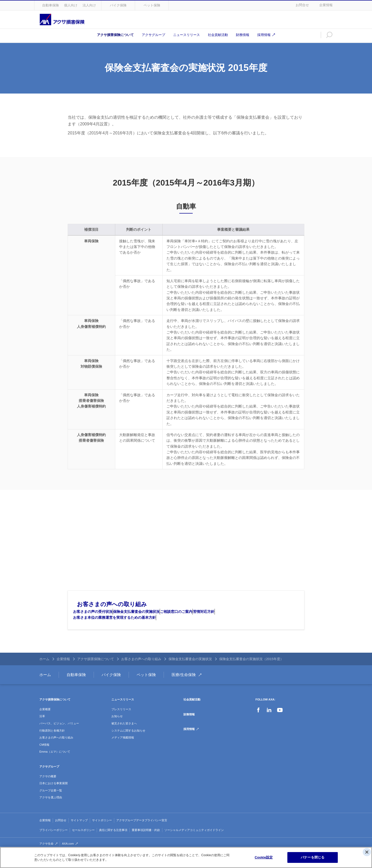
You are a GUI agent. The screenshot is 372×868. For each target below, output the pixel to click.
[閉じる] (367, 852)
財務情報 (243, 35)
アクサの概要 (48, 786)
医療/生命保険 (184, 685)
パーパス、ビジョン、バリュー (59, 734)
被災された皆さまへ (124, 734)
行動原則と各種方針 (52, 741)
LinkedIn (269, 720)
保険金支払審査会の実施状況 (148, 617)
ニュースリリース (187, 35)
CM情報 (44, 755)
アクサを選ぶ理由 (51, 808)
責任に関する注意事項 (113, 840)
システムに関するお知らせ (128, 741)
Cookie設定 (264, 857)
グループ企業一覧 (51, 801)
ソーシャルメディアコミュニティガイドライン (194, 840)
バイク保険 (118, 5)
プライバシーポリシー (54, 840)
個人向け (71, 5)
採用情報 (264, 35)
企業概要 (45, 719)
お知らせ (117, 726)
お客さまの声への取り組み (112, 604)
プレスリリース (121, 719)
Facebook (258, 720)
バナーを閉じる (313, 857)
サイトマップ (79, 830)
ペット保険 (152, 5)
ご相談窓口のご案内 (196, 617)
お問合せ (302, 5)
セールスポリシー (83, 840)
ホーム (44, 669)
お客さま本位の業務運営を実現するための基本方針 (118, 628)
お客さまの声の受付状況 (97, 617)
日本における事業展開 (54, 793)
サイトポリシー (102, 830)
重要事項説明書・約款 (146, 840)
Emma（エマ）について (55, 762)
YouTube (280, 720)
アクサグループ (153, 35)
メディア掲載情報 (123, 748)
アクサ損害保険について (115, 35)
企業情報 (326, 5)
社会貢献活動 (218, 35)
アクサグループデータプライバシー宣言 (142, 830)
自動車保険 (51, 5)
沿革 (42, 726)
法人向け (89, 5)
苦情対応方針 (231, 617)
